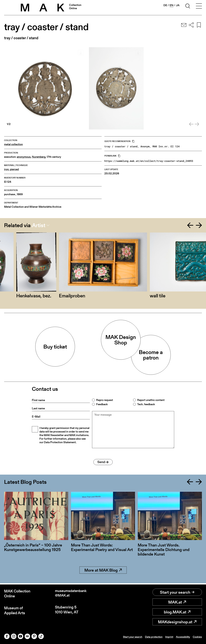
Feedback (102, 404)
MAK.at (177, 602)
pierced (14, 169)
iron (6, 169)
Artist (39, 225)
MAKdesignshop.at (177, 622)
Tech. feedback (146, 404)
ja (178, 5)
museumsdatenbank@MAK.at (72, 594)
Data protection (151, 637)
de (165, 5)
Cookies (197, 637)
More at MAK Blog (103, 571)
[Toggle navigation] (199, 6)
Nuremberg (39, 157)
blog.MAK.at (177, 612)
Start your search (177, 592)
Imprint (167, 637)
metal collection (13, 144)
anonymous (24, 157)
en (172, 5)
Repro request (105, 400)
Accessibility (182, 637)
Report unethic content (151, 400)
